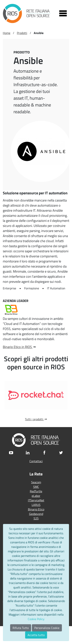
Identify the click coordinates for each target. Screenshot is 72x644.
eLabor (36, 496)
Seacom (36, 482)
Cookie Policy (36, 619)
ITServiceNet (36, 500)
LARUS (36, 505)
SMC (36, 487)
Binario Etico (36, 509)
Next (63, 395)
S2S (36, 518)
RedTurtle (36, 491)
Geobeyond (36, 514)
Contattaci (36, 461)
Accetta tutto (36, 635)
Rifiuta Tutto (21, 628)
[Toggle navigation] (63, 13)
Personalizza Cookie (47, 628)
